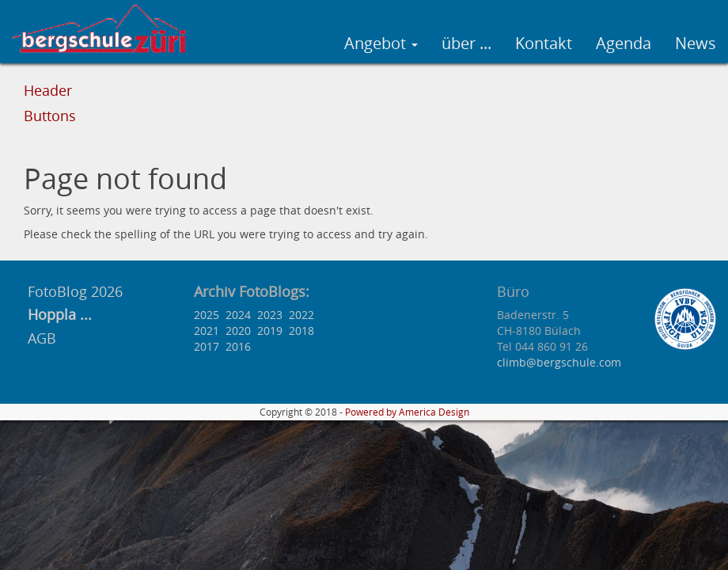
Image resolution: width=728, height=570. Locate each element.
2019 (270, 331)
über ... (466, 43)
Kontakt (544, 43)
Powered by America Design (407, 412)
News (696, 43)
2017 (207, 346)
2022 (301, 315)
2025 (207, 315)
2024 (238, 315)
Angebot (381, 43)
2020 (238, 331)
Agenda (624, 43)
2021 (207, 331)
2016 (238, 346)
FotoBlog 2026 (73, 291)
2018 (301, 331)
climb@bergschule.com (559, 362)
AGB (42, 338)
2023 (270, 315)
